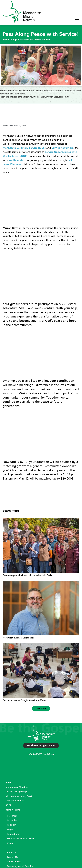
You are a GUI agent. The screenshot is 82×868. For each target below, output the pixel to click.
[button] (41, 709)
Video (10, 843)
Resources (12, 816)
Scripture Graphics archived (20, 839)
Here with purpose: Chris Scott (18, 638)
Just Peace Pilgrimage (16, 792)
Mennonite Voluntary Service (20, 796)
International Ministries (17, 787)
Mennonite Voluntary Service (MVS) (24, 148)
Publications (13, 834)
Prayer (10, 830)
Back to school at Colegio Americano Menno (25, 700)
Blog (14, 40)
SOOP (9, 805)
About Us (12, 853)
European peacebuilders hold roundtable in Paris (27, 575)
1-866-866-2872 (36, 754)
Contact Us (12, 857)
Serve (9, 783)
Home (6, 40)
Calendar (11, 825)
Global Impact (14, 862)
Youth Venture (17, 160)
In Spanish (12, 820)
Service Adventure (62, 148)
